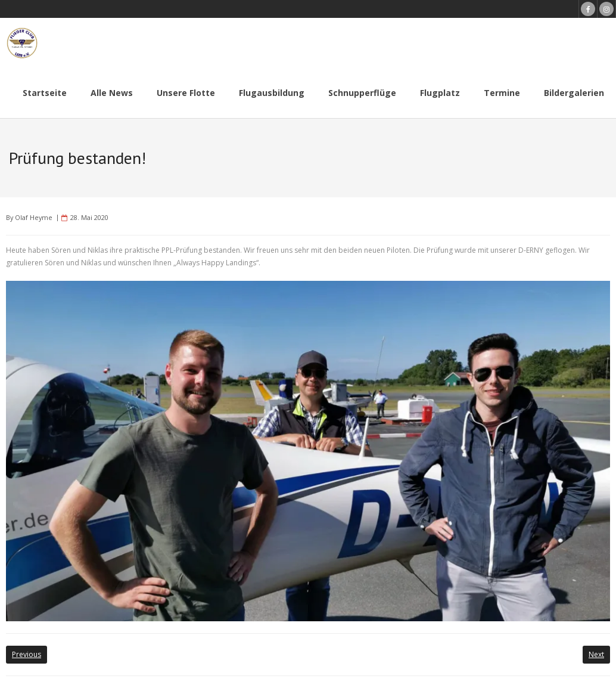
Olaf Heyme (34, 217)
